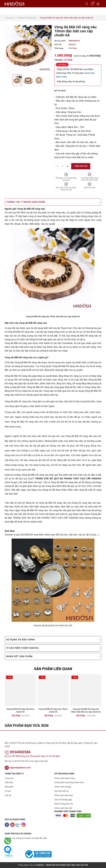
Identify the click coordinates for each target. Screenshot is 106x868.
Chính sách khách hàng (65, 778)
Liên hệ (8, 795)
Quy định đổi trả (61, 791)
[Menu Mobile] (99, 4)
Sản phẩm (9, 787)
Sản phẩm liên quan (53, 669)
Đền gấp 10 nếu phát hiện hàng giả (66, 179)
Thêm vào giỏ (81, 166)
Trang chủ (9, 778)
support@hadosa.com (18, 768)
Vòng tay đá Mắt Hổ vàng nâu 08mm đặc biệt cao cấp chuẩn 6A (86, 710)
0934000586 (18, 752)
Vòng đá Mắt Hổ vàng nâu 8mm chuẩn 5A (20, 710)
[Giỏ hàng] (92, 4)
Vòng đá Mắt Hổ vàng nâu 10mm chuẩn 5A (53, 710)
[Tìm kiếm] (87, 4)
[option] (28, 49)
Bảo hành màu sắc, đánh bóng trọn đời (66, 189)
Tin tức (8, 791)
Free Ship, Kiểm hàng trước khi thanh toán (90, 179)
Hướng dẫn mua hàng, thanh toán (69, 782)
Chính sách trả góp (63, 787)
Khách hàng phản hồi (64, 804)
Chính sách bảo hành (64, 795)
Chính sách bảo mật (63, 808)
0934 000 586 (90, 188)
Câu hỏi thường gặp (63, 800)
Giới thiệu (9, 782)
